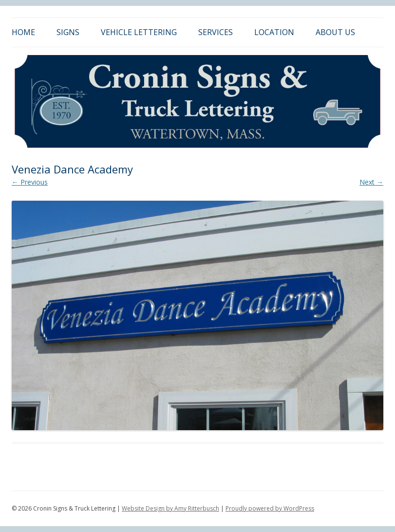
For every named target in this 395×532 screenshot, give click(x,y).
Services (216, 32)
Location (274, 32)
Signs (68, 32)
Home (23, 32)
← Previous (30, 182)
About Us (335, 32)
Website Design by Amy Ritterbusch (170, 508)
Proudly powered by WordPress (270, 508)
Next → (371, 182)
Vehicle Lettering (139, 32)
